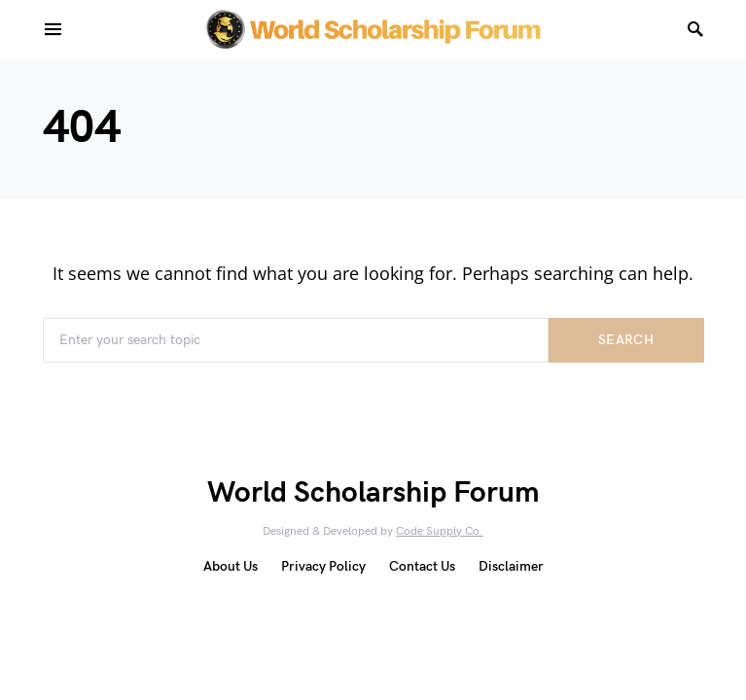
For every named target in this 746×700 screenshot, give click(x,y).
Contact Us (422, 566)
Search (626, 340)
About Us (231, 566)
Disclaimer (511, 566)
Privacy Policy (323, 566)
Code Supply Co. (440, 531)
